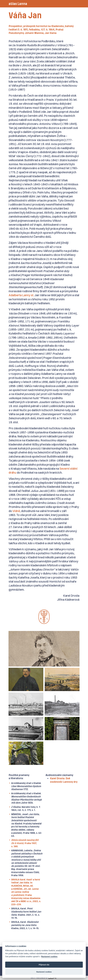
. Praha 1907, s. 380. (25, 843)
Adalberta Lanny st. (21, 295)
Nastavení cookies (49, 957)
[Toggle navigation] (76, 4)
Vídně (16, 511)
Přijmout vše (44, 965)
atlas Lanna (18, 4)
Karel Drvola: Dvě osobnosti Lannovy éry (64, 780)
